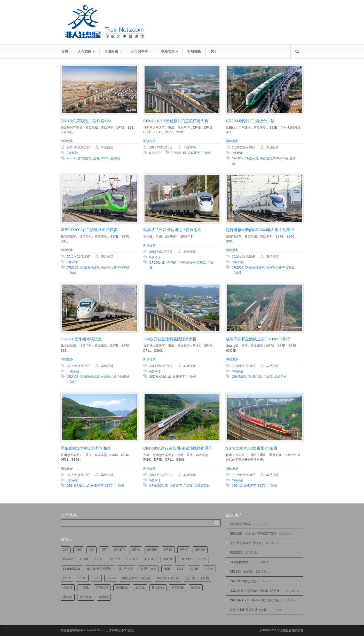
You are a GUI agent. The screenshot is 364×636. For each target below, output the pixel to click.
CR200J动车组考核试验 (81, 339)
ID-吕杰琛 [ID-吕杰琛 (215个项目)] (126, 569)
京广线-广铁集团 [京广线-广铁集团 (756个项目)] (197, 578)
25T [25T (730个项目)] (104, 550)
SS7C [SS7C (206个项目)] (67, 578)
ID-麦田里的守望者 (86, 158)
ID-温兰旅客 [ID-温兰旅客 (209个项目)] (148, 569)
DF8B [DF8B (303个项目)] (84, 559)
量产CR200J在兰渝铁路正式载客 (89, 230)
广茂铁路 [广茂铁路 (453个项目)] (102, 588)
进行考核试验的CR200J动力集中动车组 (260, 230)
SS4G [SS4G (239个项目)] (209, 569)
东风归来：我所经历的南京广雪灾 (253, 533)
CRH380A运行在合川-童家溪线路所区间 (178, 448)
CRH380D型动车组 (243, 581)
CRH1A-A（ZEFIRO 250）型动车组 (255, 600)
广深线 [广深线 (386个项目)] (84, 588)
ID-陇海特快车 (89, 268)
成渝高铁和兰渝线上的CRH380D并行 (258, 339)
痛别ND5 (236, 553)
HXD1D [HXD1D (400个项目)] (150, 559)
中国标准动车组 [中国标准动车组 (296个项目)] (168, 578)
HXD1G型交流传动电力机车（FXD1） (256, 591)
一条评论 (73, 371)
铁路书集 (169, 51)
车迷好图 (113, 51)
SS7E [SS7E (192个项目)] (82, 578)
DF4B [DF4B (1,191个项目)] (136, 550)
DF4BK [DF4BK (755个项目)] (152, 550)
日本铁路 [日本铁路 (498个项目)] (158, 588)
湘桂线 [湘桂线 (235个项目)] (68, 597)
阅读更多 (67, 141)
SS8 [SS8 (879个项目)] (96, 578)
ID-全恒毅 (169, 263)
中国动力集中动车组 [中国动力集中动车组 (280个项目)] (136, 578)
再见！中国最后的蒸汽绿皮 (248, 610)
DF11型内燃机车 (241, 572)
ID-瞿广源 (254, 377)
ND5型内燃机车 (241, 562)
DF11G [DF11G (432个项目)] (115, 559)
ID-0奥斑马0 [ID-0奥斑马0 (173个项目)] (71, 569)
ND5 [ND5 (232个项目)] (167, 569)
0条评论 (72, 153)
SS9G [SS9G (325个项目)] (111, 578)
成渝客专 (280, 377)
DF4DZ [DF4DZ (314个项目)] (68, 559)
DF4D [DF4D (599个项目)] (184, 550)
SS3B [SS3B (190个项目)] (194, 569)
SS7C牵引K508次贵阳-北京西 (252, 448)
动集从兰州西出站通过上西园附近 (172, 230)
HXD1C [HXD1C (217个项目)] (133, 559)
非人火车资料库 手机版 (246, 543)
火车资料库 (141, 51)
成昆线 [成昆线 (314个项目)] (140, 588)
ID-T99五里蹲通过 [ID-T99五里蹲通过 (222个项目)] (100, 569)
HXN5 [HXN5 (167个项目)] (202, 559)
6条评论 (72, 262)
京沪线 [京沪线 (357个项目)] (68, 588)
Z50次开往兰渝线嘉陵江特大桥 (170, 339)
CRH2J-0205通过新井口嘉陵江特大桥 (176, 121)
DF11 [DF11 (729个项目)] (99, 559)
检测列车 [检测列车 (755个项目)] (178, 588)
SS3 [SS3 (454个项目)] (180, 569)
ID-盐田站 (251, 158)
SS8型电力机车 (240, 524)
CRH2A (79, 486)
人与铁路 (86, 51)
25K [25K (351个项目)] (92, 550)
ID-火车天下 (191, 153)
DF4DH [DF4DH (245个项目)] (200, 550)
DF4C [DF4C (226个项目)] (168, 550)
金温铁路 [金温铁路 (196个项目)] (86, 597)
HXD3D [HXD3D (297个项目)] (186, 559)
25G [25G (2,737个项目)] (79, 550)
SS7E (105, 158)
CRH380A (156, 486)
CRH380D (239, 377)
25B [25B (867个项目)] (66, 550)
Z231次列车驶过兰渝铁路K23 (86, 121)
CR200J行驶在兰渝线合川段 (250, 121)
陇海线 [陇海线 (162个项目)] (104, 597)
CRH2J (176, 153)
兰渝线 (115, 158)
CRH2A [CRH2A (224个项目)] (119, 550)
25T (69, 158)
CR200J (237, 158)
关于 (214, 51)
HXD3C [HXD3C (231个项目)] (168, 559)
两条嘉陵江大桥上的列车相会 (86, 448)
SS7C (109, 486)
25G (70, 486)
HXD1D (161, 377)
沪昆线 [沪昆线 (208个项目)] (196, 588)
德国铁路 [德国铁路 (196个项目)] (122, 588)
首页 (65, 51)
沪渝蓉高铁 (202, 486)
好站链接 (194, 51)
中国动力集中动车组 (274, 158)
